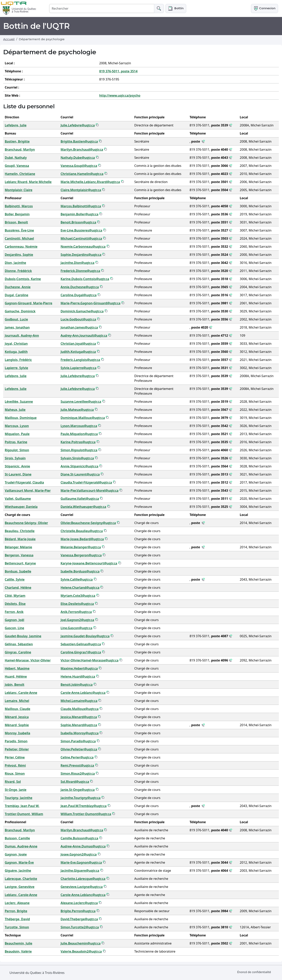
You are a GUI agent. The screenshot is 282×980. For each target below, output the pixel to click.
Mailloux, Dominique (21, 418)
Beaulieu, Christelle (20, 531)
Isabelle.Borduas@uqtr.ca (80, 571)
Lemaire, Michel (17, 701)
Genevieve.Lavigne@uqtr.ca (82, 887)
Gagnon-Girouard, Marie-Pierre (29, 303)
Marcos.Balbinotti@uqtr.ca (81, 206)
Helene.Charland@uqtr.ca (80, 588)
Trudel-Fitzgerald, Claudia (24, 482)
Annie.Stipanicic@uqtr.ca (79, 466)
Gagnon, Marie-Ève (19, 862)
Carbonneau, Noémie (21, 247)
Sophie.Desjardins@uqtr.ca (81, 255)
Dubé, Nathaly (16, 158)
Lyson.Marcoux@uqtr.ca (79, 426)
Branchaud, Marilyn (20, 149)
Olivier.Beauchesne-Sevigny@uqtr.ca (88, 523)
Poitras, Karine (16, 442)
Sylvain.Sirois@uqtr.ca (77, 458)
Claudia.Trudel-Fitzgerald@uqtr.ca (86, 482)
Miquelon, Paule (17, 434)
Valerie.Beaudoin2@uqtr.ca (81, 951)
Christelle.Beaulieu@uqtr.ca (82, 531)
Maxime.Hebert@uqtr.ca (79, 668)
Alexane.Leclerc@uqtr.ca (79, 903)
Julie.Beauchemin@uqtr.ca (81, 943)
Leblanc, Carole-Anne (21, 693)
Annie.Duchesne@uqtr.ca (80, 287)
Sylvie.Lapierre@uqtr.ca (78, 368)
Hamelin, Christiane (20, 174)
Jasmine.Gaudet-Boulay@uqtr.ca (85, 636)
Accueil (9, 39)
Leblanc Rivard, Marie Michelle (28, 182)
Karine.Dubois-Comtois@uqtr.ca (85, 279)
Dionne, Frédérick (18, 271)
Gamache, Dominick (20, 311)
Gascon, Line (14, 628)
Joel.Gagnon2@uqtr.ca (77, 620)
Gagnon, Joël (15, 620)
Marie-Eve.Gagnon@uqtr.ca (81, 862)
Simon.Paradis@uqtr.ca (78, 741)
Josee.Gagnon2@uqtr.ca (79, 854)
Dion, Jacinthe (15, 263)
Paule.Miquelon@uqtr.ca (79, 434)
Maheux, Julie (15, 410)
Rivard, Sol (13, 782)
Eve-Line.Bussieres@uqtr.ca (81, 230)
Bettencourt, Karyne (20, 563)
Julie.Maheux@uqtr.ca (77, 410)
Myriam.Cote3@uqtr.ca (78, 596)
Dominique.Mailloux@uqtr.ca (83, 418)
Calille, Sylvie (15, 579)
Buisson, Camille (17, 838)
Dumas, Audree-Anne (21, 846)
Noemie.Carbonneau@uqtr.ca (83, 247)
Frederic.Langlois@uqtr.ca (80, 360)
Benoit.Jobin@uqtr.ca (77, 685)
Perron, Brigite (16, 911)
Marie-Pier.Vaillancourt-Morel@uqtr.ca (90, 490)
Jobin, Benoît (15, 685)
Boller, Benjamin (17, 214)
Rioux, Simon (15, 774)
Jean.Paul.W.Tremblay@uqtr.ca (84, 806)
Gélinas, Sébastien (19, 644)
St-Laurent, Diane (18, 474)
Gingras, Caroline (18, 652)
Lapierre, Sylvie (16, 368)
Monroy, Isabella (17, 733)
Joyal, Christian (16, 344)
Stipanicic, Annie (17, 466)
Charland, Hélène (18, 588)
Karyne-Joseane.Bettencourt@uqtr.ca (89, 563)
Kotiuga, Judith (16, 352)
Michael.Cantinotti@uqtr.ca (81, 238)
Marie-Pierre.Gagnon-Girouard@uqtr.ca (91, 303)
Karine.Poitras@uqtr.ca (78, 442)
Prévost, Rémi (15, 765)
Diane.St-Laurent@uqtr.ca (80, 474)
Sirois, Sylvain (15, 458)
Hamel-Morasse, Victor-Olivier (28, 660)
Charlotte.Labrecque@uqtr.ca (83, 879)
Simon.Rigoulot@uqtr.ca (79, 450)
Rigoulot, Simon (17, 450)
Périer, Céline (15, 757)
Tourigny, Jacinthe (19, 798)
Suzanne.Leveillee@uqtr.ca (81, 402)
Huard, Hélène (16, 676)
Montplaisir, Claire (19, 190)
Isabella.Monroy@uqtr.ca (80, 733)
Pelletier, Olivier (17, 749)
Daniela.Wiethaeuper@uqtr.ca (83, 507)
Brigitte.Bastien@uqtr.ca (79, 141)
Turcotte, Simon (17, 927)
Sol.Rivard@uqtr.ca (75, 782)
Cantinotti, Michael (19, 238)
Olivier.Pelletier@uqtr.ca (79, 749)
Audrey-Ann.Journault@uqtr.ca (84, 335)
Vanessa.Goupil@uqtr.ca (79, 166)
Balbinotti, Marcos (19, 206)
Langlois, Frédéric (18, 360)
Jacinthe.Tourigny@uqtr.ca (81, 798)
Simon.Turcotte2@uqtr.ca (80, 927)
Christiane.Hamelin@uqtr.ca (82, 174)
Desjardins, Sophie (19, 255)
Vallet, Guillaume (18, 499)
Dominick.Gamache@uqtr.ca (82, 311)
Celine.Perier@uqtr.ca (77, 757)
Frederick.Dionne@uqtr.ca (80, 271)
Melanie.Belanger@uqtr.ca (81, 547)
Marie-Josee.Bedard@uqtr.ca (82, 539)
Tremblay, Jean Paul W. (22, 806)
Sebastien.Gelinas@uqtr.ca (81, 644)
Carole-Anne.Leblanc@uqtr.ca (83, 693)
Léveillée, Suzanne (19, 402)
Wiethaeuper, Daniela (21, 507)
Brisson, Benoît (16, 222)
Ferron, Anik (14, 612)
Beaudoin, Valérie (18, 951)
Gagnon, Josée (16, 854)
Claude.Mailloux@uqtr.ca (80, 709)
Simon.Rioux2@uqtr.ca (78, 774)
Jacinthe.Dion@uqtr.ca (78, 263)
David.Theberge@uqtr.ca (79, 919)
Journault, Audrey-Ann (22, 335)
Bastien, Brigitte (17, 141)
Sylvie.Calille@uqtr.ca (77, 579)
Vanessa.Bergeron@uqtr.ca (81, 555)
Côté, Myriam (15, 596)
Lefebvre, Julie (16, 125)
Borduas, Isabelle (18, 571)
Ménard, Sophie (17, 725)
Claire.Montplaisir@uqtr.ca (81, 190)
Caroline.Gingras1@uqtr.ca (81, 652)
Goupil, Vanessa (17, 166)
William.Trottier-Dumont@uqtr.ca (86, 814)
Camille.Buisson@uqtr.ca (79, 838)
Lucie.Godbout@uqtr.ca (78, 319)
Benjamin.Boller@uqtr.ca (80, 214)
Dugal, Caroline (16, 295)
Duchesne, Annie (18, 287)
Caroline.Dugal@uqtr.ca (79, 295)
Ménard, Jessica (17, 717)
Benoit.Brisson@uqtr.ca (78, 222)
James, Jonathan (17, 327)
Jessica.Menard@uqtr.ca (79, 717)
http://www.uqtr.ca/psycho (120, 95)
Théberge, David (17, 919)
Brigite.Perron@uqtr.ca (78, 911)
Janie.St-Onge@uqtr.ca (78, 790)
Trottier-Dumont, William (24, 814)
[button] (176, 8)
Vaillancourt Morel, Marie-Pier (28, 490)
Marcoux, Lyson (17, 426)
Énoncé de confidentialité (254, 972)
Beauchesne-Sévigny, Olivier (26, 523)
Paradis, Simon (16, 741)
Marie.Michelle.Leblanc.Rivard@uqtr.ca (90, 182)
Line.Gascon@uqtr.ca (77, 628)
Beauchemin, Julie (18, 943)
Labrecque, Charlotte (21, 879)
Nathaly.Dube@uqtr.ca (78, 158)
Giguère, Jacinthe (18, 871)
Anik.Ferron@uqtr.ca (76, 612)
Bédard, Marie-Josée (20, 539)
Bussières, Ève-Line (19, 230)
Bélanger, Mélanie (18, 547)
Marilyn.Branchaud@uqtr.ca (82, 149)
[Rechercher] (102, 8)
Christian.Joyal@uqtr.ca (78, 344)
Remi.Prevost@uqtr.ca (77, 765)
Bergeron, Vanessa (19, 555)
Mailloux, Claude (17, 709)
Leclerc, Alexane (17, 903)
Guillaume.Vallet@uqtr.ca (80, 499)
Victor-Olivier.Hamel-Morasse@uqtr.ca (90, 660)
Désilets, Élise (15, 604)
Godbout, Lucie (16, 319)
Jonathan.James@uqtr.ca (79, 327)
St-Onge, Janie (16, 790)
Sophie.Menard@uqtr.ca (79, 725)
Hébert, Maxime (17, 668)
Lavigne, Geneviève (20, 887)
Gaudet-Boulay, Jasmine (23, 636)
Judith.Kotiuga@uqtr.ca (78, 352)
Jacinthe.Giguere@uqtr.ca (80, 871)
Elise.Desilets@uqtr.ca (77, 604)
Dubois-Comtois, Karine (23, 279)
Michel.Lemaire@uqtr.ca (79, 701)
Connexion (265, 8)
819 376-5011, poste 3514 (118, 71)
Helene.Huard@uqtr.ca (78, 676)
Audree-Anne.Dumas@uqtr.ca (83, 846)
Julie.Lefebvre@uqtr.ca (78, 125)
